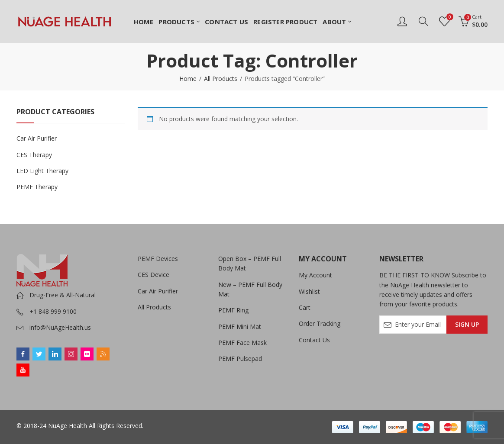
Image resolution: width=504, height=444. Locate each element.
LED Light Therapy (42, 171)
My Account (315, 275)
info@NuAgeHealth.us (60, 327)
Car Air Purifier (37, 138)
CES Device (153, 275)
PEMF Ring (233, 310)
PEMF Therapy (37, 187)
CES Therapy (34, 155)
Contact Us (314, 340)
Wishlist (309, 291)
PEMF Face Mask (242, 343)
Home (188, 79)
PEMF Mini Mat (240, 327)
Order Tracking (320, 323)
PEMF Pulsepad (240, 359)
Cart (305, 307)
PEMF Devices (158, 259)
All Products (221, 79)
